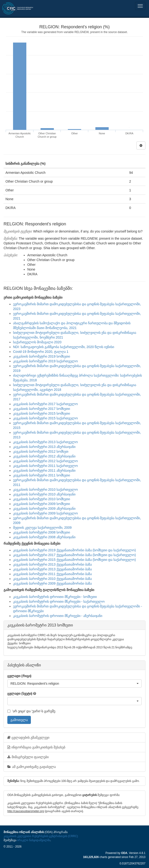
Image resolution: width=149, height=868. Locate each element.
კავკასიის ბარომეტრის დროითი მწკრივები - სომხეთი (55, 597)
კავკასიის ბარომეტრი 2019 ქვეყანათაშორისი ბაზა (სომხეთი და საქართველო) (74, 550)
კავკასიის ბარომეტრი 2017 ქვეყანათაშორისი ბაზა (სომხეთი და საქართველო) (74, 555)
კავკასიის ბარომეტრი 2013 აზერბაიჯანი (44, 447)
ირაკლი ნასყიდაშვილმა (34, 840)
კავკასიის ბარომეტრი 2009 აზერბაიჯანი (44, 509)
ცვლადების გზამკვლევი (28, 737)
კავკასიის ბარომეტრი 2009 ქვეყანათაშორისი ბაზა (52, 583)
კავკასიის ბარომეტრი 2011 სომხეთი (42, 475)
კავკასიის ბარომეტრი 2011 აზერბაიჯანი (44, 470)
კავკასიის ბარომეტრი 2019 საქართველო (45, 361)
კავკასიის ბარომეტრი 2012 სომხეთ (41, 451)
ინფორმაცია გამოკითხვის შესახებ (36, 747)
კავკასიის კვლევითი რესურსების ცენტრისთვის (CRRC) (41, 836)
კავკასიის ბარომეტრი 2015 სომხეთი (42, 413)
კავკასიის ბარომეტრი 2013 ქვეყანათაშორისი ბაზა (52, 564)
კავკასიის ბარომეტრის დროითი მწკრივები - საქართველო (59, 601)
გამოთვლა (19, 720)
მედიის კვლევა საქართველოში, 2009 (42, 528)
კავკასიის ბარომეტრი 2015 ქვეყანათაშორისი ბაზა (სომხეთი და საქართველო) (74, 560)
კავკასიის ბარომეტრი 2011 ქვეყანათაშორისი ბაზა (52, 574)
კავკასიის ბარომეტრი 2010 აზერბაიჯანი (44, 494)
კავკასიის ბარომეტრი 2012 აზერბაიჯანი (44, 456)
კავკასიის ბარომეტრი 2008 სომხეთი (42, 532)
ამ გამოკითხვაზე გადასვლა (32, 767)
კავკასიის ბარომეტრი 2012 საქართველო (45, 461)
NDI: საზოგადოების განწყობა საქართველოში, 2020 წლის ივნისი (64, 347)
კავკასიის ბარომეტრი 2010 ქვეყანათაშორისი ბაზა (52, 579)
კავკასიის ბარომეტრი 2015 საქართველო (45, 418)
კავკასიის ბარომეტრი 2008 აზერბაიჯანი (44, 537)
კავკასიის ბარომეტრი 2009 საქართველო (45, 513)
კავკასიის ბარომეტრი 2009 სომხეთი (42, 504)
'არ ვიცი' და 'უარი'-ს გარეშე (31, 711)
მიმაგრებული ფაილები (28, 757)
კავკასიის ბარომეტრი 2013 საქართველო (45, 442)
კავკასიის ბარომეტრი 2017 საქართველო (45, 404)
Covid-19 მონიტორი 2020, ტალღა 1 (41, 352)
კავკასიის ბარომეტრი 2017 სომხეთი (42, 409)
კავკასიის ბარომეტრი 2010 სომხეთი (42, 499)
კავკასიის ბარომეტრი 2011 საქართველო (45, 466)
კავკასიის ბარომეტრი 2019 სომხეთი (42, 356)
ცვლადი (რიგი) (19, 676)
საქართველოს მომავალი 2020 (37, 342)
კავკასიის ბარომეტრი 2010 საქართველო (45, 490)
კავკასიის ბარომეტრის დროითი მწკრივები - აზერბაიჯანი (58, 616)
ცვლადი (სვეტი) (20, 693)
